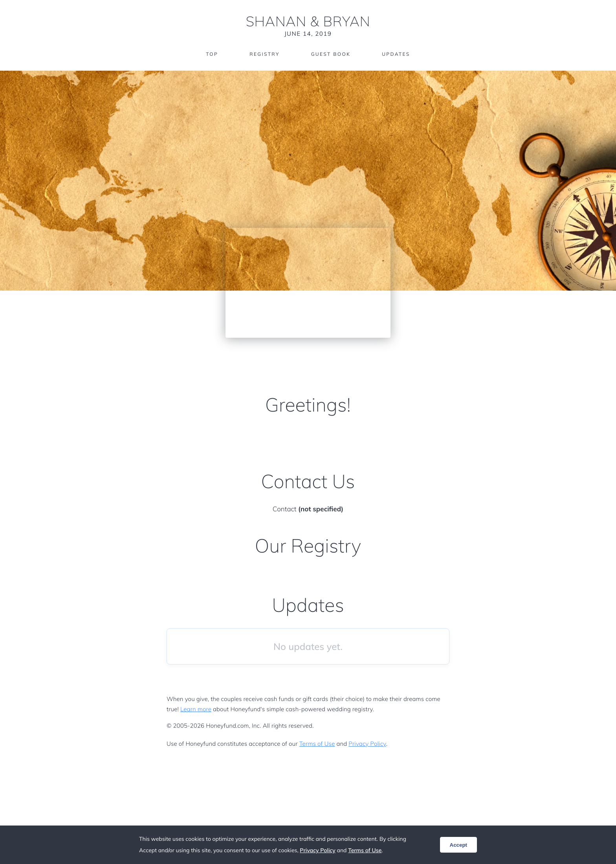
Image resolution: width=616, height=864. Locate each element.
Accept (458, 845)
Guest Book (331, 54)
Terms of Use (317, 744)
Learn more (196, 709)
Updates (396, 54)
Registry (264, 54)
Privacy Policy (367, 744)
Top (212, 54)
